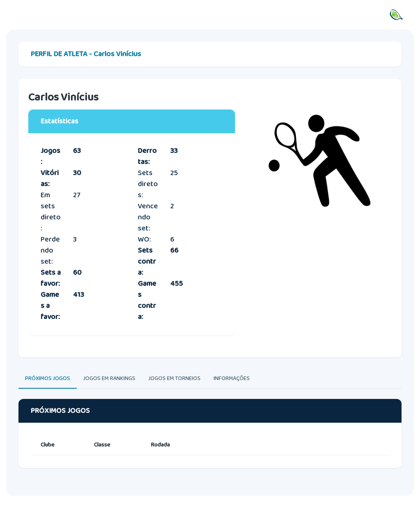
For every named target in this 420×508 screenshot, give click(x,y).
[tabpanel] (210, 441)
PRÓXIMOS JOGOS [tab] (48, 378)
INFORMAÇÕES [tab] (232, 378)
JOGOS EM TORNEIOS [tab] (175, 378)
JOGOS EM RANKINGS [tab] (109, 378)
